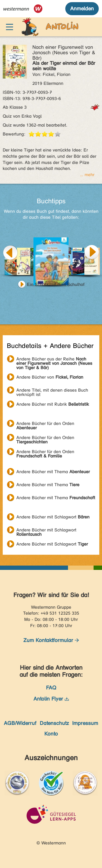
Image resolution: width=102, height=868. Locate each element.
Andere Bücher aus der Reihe (54, 360)
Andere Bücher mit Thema (53, 472)
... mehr (87, 175)
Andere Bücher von (50, 377)
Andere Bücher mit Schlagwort (53, 517)
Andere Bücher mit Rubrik (53, 404)
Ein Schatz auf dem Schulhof (56, 284)
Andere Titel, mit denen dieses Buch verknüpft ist (52, 391)
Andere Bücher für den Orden (45, 424)
